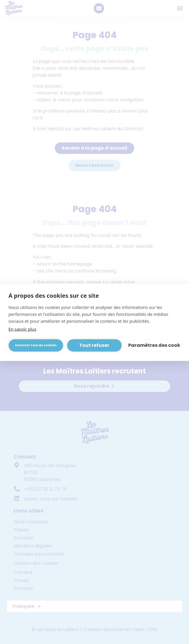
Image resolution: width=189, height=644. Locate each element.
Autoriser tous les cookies (36, 345)
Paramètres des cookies (154, 345)
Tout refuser (94, 345)
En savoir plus (23, 329)
